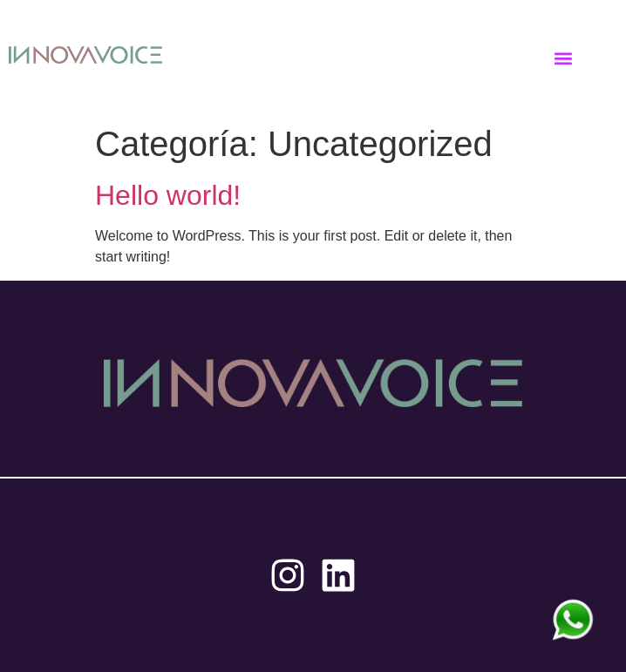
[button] (564, 58)
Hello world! (168, 195)
